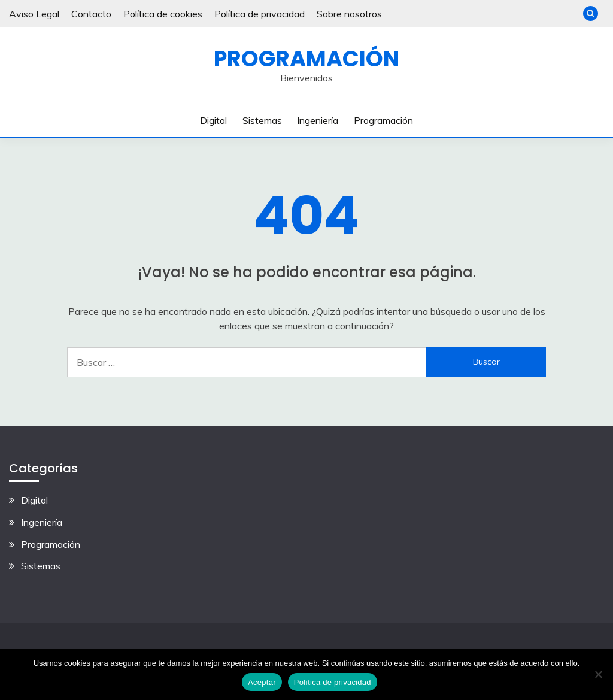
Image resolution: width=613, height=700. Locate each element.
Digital (213, 120)
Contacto (91, 14)
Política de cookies (163, 14)
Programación (306, 59)
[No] (598, 674)
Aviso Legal (34, 14)
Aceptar (262, 682)
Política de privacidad (260, 14)
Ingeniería (318, 120)
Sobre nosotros (349, 14)
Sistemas (262, 120)
